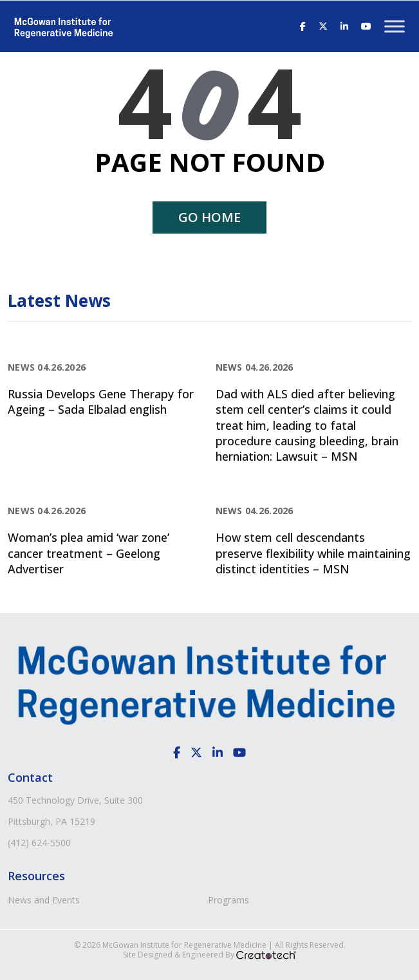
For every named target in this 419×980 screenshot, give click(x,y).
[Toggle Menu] (395, 26)
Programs (228, 900)
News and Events (44, 900)
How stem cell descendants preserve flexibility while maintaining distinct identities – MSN (313, 553)
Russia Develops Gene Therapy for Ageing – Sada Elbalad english (101, 402)
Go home (209, 217)
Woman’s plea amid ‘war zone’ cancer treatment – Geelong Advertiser (88, 553)
